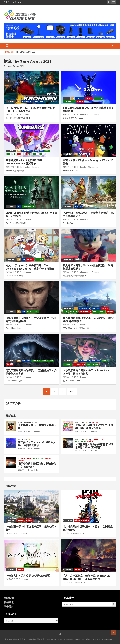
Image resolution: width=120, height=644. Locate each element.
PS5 (41, 102)
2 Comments (96, 115)
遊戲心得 (48, 458)
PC (19, 102)
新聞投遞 (9, 598)
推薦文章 (21, 520)
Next (72, 391)
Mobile (66, 98)
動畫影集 (78, 259)
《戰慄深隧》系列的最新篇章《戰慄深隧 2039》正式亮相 (94, 446)
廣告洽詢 (9, 607)
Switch (89, 98)
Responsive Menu (114, 2)
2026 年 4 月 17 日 (25, 431)
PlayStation (27, 102)
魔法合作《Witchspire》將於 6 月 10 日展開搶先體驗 (37, 444)
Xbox (47, 151)
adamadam (84, 115)
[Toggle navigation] (7, 46)
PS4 (36, 102)
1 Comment (35, 167)
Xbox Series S (22, 154)
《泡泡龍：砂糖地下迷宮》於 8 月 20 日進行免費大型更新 (94, 427)
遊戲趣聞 (29, 520)
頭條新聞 (110, 312)
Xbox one (98, 98)
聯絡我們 (9, 602)
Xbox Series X (69, 102)
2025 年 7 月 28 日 (13, 579)
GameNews (11, 102)
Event (20, 422)
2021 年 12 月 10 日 (13, 115)
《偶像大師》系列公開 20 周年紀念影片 (28, 576)
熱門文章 (86, 520)
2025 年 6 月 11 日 (70, 582)
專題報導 (80, 102)
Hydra (36, 470)
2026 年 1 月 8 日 (69, 533)
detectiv (26, 115)
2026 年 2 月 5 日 (12, 533)
